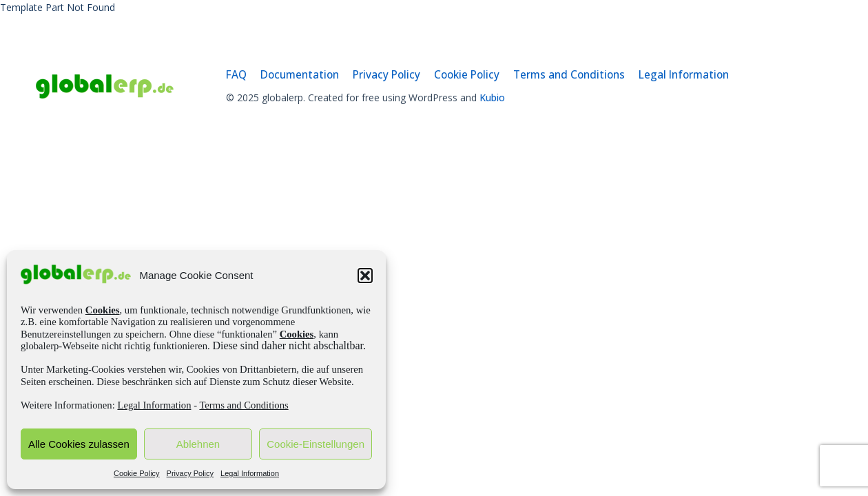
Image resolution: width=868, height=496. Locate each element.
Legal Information (154, 405)
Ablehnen (198, 444)
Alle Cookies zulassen (79, 444)
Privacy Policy (190, 473)
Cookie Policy (137, 473)
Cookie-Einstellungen (316, 444)
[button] (365, 276)
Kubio (492, 97)
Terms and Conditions (244, 405)
